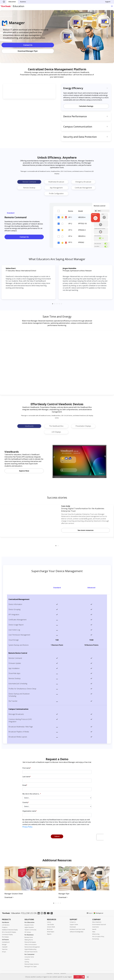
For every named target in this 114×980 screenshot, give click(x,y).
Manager (4, 945)
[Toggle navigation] (112, 6)
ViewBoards (29, 426)
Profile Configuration (56, 193)
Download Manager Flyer (28, 51)
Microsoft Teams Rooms (31, 952)
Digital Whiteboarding (30, 949)
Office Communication (31, 945)
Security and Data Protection (80, 137)
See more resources (86, 530)
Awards (94, 929)
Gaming (27, 962)
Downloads (73, 927)
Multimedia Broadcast (56, 182)
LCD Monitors (6, 925)
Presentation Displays (83, 426)
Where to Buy (96, 934)
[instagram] (42, 913)
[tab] (53, 304)
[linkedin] (39, 913)
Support (108, 2)
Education (12, 2)
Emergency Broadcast (83, 182)
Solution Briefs (51, 927)
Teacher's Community (30, 930)
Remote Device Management (32, 947)
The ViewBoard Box (56, 426)
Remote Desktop (29, 188)
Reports (49, 934)
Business (23, 2)
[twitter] (52, 913)
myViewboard (6, 942)
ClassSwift (5, 947)
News (94, 932)
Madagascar (98, 913)
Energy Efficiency (73, 88)
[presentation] (57, 804)
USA (78, 977)
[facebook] (45, 913)
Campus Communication (78, 127)
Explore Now (24, 471)
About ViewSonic (97, 922)
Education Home (29, 925)
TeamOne (5, 949)
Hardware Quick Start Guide (77, 929)
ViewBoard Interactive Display (10, 930)
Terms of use (56, 973)
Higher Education (29, 927)
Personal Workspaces (30, 942)
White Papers (51, 932)
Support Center (74, 925)
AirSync (4, 952)
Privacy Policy (50, 973)
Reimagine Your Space (31, 967)
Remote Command (29, 182)
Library (49, 922)
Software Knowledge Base (76, 932)
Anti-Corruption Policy (98, 937)
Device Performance (75, 116)
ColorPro (27, 959)
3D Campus (28, 932)
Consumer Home (29, 957)
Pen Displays (5, 937)
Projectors (5, 927)
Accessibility (63, 973)
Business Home (29, 937)
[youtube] (49, 913)
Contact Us (28, 45)
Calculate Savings (86, 106)
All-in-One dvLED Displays (9, 932)
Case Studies (50, 925)
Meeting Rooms (29, 940)
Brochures (50, 929)
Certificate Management (83, 188)
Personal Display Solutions (32, 964)
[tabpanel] (28, 883)
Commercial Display (7, 935)
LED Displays (56, 432)
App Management (56, 188)
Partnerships (96, 939)
